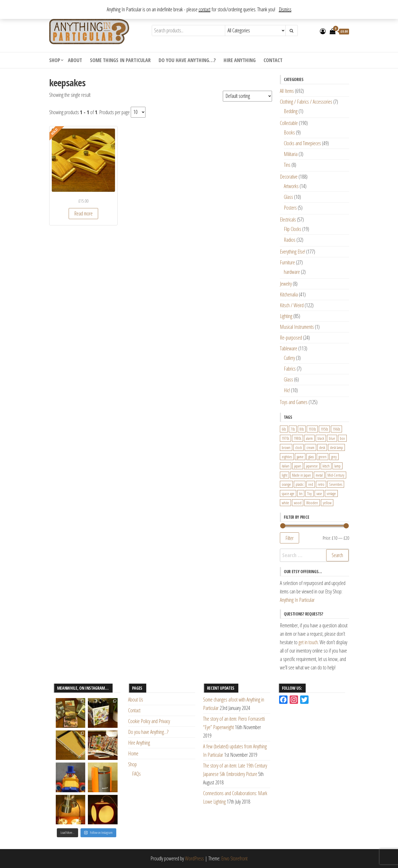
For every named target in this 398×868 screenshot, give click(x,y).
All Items (287, 91)
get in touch (308, 642)
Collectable (289, 123)
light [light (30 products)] (284, 475)
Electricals (288, 219)
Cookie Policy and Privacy (149, 721)
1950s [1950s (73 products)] (324, 429)
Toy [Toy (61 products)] (309, 493)
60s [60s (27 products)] (284, 429)
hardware (292, 272)
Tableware (289, 348)
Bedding (291, 111)
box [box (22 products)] (342, 438)
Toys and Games (294, 402)
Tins (287, 165)
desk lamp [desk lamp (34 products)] (336, 447)
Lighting (286, 316)
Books (289, 132)
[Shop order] (247, 96)
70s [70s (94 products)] (293, 429)
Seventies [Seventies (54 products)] (336, 484)
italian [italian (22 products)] (286, 466)
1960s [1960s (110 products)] (336, 429)
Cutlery (289, 358)
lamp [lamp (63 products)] (337, 466)
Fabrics (290, 369)
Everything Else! (293, 252)
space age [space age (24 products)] (288, 493)
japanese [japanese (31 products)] (312, 466)
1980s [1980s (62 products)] (298, 438)
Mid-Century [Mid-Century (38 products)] (336, 475)
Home (133, 753)
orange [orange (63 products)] (286, 484)
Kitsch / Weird (292, 305)
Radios (290, 240)
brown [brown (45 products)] (286, 447)
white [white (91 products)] (285, 503)
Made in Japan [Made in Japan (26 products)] (301, 475)
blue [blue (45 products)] (332, 438)
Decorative (289, 177)
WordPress (194, 858)
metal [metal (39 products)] (319, 475)
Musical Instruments (297, 327)
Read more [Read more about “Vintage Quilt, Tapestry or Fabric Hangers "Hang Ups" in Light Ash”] (83, 213)
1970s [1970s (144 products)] (285, 438)
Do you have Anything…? (187, 60)
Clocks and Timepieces (302, 143)
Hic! (287, 390)
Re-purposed (291, 338)
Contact (273, 60)
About (75, 60)
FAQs (136, 774)
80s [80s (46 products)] (302, 429)
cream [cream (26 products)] (310, 447)
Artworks (291, 186)
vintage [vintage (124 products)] (331, 493)
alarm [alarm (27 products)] (309, 438)
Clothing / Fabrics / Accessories (306, 102)
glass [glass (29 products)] (311, 457)
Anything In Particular (297, 600)
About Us (136, 700)
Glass (288, 197)
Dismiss (285, 9)
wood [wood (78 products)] (298, 503)
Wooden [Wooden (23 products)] (312, 503)
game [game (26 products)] (300, 457)
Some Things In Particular (120, 60)
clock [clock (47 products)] (298, 447)
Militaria (291, 154)
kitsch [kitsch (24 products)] (326, 466)
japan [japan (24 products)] (298, 466)
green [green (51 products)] (323, 457)
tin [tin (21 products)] (301, 493)
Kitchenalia (289, 294)
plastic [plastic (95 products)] (300, 484)
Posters (290, 208)
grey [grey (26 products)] (334, 457)
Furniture (287, 262)
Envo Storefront (234, 858)
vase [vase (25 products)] (319, 493)
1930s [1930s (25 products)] (312, 429)
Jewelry (286, 284)
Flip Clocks (293, 229)
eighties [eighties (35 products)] (287, 457)
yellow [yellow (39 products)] (327, 503)
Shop (55, 60)
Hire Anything (240, 60)
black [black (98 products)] (321, 438)
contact (205, 9)
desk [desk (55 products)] (322, 447)
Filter (289, 538)
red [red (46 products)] (311, 484)
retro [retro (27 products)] (321, 484)
